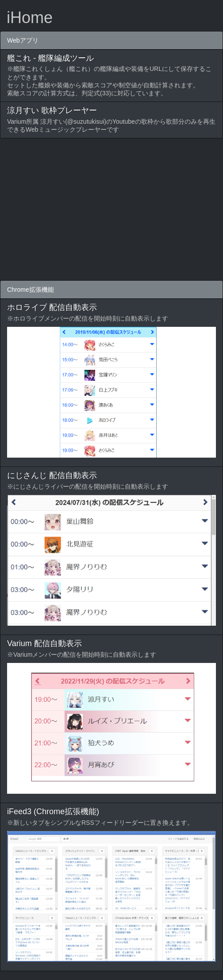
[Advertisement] (111, 209)
